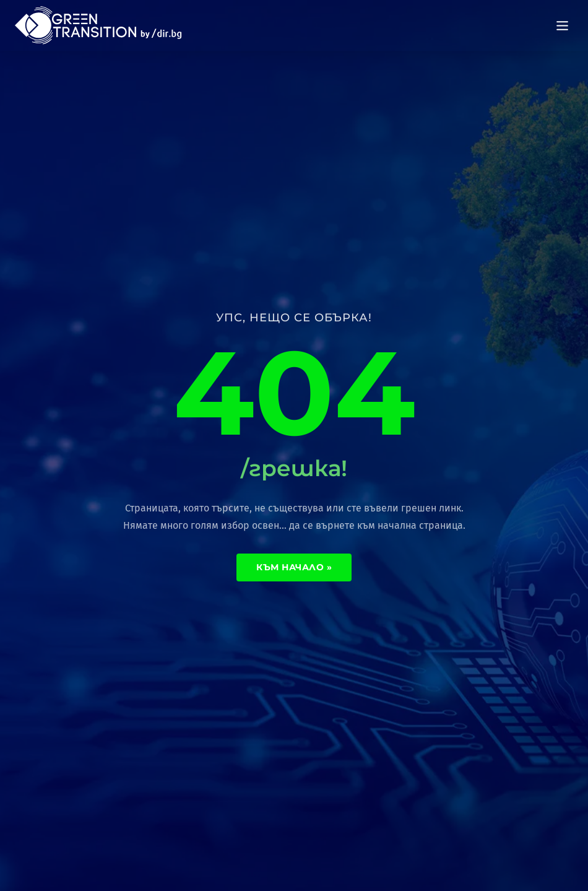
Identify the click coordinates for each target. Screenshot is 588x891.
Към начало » (294, 567)
